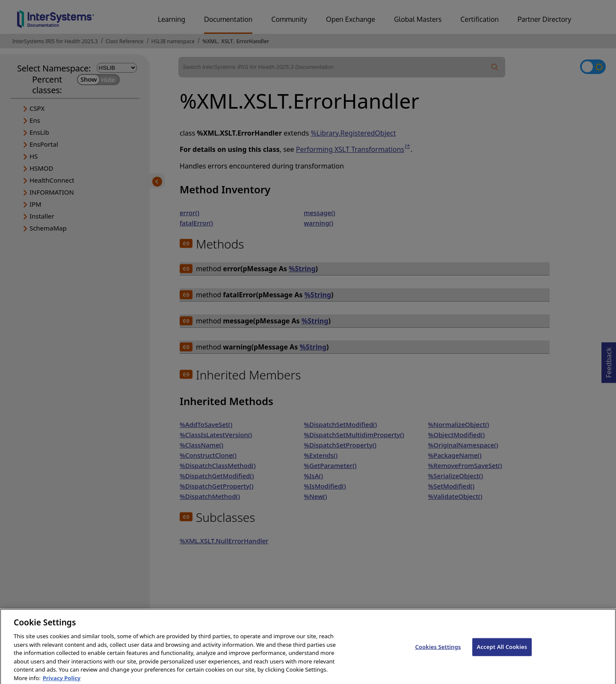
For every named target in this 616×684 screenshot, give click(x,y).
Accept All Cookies (502, 652)
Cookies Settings (438, 652)
